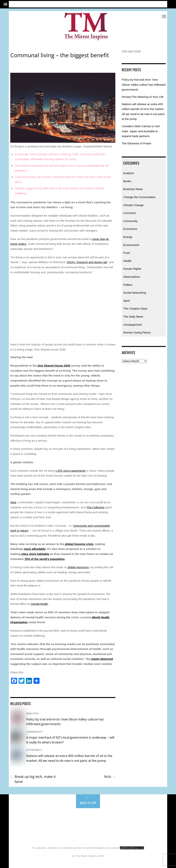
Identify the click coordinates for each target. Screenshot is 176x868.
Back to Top (88, 803)
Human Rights (132, 269)
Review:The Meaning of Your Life (143, 97)
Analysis (32, 713)
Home (23, 816)
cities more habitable (35, 554)
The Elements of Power (136, 143)
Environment (131, 245)
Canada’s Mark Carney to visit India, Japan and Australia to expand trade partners (141, 131)
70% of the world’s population (44, 559)
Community (34, 732)
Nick (110, 777)
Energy (128, 237)
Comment (129, 213)
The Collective (95, 507)
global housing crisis (79, 544)
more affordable (34, 549)
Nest (13, 502)
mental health (39, 604)
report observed (102, 659)
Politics (128, 285)
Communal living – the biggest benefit (60, 55)
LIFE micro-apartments (70, 471)
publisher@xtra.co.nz (132, 848)
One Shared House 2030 (54, 366)
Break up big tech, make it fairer (33, 779)
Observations (132, 277)
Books (127, 181)
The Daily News (133, 317)
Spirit (126, 301)
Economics (34, 750)
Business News (133, 189)
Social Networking (135, 293)
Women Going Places (137, 332)
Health (127, 261)
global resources (78, 567)
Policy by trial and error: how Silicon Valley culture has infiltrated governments (144, 85)
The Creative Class (135, 309)
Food (126, 253)
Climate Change (133, 205)
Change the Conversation (139, 197)
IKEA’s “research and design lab (87, 262)
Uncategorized (132, 325)
